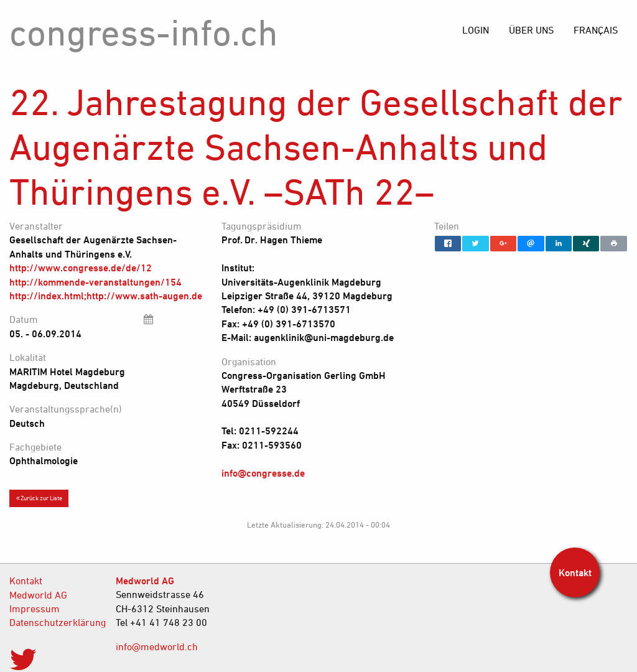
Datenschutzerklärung (53, 622)
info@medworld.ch (157, 646)
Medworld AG (38, 595)
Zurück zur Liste (39, 498)
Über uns (531, 30)
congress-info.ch (144, 32)
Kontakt (26, 581)
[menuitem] (596, 30)
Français (596, 30)
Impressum (35, 609)
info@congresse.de (263, 473)
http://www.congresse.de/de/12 (81, 268)
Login (476, 30)
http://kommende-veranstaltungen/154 (95, 282)
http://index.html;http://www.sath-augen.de (106, 296)
